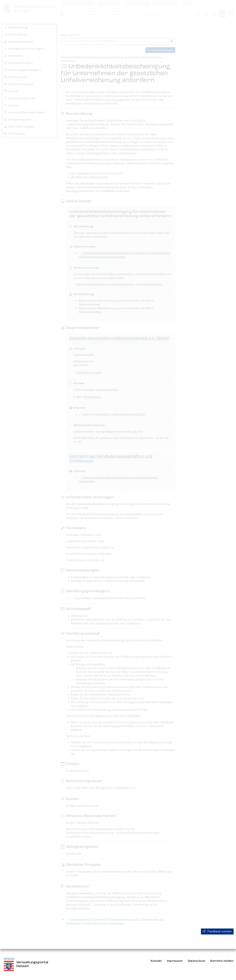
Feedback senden (217, 932)
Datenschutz (197, 961)
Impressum (175, 961)
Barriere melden (222, 961)
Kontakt (156, 961)
